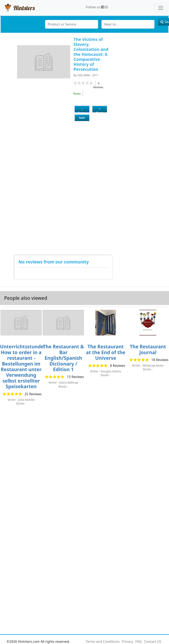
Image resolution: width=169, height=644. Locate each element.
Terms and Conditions (103, 642)
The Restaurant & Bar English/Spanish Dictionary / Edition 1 (63, 358)
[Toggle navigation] (161, 8)
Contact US (152, 642)
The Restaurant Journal (148, 349)
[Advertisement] (21, 184)
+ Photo (100, 110)
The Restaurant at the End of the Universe (106, 352)
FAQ (138, 642)
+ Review (82, 110)
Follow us (95, 7)
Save (82, 118)
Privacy (128, 642)
